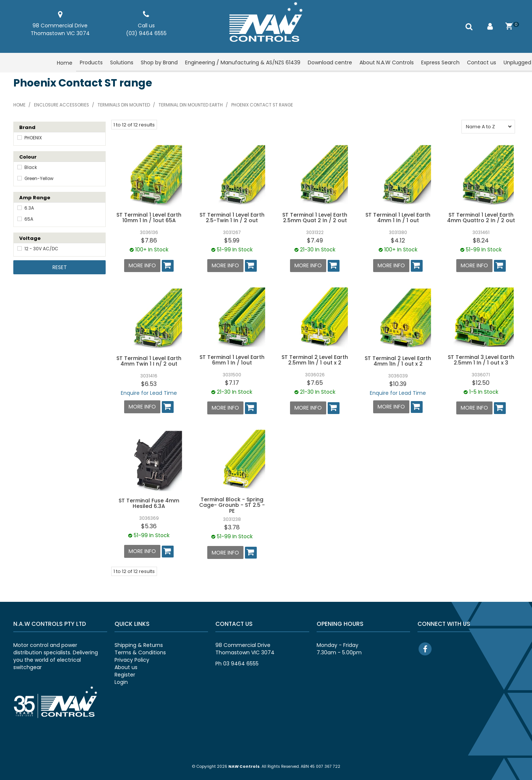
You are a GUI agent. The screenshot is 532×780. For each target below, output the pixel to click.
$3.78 (232, 526)
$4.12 (398, 240)
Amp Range (35, 198)
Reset (60, 267)
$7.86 (149, 240)
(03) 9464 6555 (146, 33)
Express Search (440, 63)
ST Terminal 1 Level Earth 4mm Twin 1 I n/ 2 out (149, 361)
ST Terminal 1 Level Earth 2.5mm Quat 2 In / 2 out (315, 218)
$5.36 (149, 525)
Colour (28, 157)
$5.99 (232, 240)
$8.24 (481, 240)
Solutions (122, 63)
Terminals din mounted (124, 105)
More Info (142, 265)
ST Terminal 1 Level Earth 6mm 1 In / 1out (232, 360)
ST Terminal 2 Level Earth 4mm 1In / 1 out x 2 (398, 361)
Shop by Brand (159, 63)
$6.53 (149, 383)
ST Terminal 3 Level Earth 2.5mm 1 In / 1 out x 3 (481, 360)
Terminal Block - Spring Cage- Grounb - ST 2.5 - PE (232, 504)
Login (121, 681)
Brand (27, 127)
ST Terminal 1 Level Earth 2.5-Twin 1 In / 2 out (232, 218)
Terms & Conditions (140, 651)
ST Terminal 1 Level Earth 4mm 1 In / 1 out (398, 218)
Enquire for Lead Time (149, 392)
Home (65, 63)
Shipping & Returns (139, 644)
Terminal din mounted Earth (191, 105)
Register (125, 673)
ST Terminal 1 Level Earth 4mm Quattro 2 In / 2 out (481, 218)
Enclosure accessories (62, 105)
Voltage (30, 238)
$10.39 (398, 383)
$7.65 (315, 382)
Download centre (330, 63)
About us (126, 666)
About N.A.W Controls (387, 63)
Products (91, 63)
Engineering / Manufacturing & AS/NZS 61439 (243, 63)
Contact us (482, 63)
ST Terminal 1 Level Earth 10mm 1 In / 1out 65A (149, 218)
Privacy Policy (132, 658)
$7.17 (232, 382)
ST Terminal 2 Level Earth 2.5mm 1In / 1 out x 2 (315, 360)
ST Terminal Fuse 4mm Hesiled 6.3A (149, 502)
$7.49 (315, 240)
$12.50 (481, 382)
